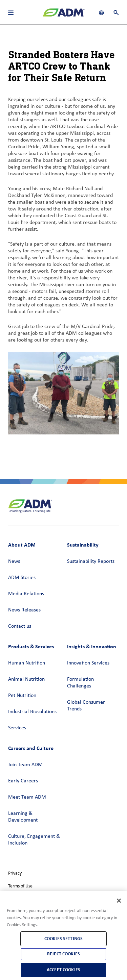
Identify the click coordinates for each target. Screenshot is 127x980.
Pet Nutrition (22, 696)
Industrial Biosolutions (32, 712)
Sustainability (83, 545)
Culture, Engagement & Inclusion (34, 840)
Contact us (20, 626)
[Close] (119, 901)
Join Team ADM (25, 765)
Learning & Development (23, 817)
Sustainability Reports (91, 561)
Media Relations (26, 594)
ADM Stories (22, 578)
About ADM (22, 545)
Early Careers (23, 781)
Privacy (15, 873)
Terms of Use (20, 886)
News (14, 561)
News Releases (24, 610)
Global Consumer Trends (86, 706)
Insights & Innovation (92, 646)
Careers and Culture (31, 748)
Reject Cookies (63, 954)
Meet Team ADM (27, 797)
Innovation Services (88, 663)
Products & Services (31, 646)
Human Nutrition (27, 663)
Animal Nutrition (26, 679)
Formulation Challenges (80, 683)
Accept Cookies (63, 970)
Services (17, 728)
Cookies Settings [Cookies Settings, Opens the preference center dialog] (63, 939)
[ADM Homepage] (64, 15)
